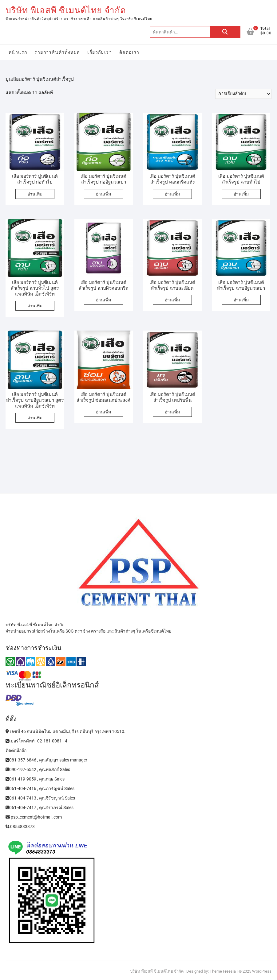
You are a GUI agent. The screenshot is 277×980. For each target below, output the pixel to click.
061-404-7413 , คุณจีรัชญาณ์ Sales (40, 798)
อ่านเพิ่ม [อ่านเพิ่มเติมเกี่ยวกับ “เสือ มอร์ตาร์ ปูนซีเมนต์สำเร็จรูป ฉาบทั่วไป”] (241, 194)
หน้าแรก (18, 52)
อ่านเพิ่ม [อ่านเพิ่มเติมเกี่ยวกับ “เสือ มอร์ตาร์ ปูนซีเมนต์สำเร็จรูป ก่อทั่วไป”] (35, 194)
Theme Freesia (223, 971)
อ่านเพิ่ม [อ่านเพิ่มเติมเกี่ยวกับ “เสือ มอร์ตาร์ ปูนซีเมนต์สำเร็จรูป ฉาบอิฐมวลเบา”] (241, 300)
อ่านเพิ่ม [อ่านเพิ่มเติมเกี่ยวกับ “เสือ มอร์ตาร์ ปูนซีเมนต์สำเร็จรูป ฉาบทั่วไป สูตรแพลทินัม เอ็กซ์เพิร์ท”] (35, 306)
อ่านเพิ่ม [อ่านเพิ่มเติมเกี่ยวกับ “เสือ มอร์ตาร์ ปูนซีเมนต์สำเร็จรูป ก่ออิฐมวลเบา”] (103, 194)
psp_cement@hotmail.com (34, 817)
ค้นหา (225, 32)
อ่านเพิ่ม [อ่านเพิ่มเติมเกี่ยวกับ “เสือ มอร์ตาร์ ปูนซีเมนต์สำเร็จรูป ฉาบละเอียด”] (172, 300)
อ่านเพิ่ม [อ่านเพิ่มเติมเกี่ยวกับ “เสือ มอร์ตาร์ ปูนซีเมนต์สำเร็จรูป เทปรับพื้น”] (172, 412)
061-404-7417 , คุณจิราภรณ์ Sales (40, 808)
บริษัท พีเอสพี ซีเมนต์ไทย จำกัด (66, 10)
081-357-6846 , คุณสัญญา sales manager (46, 760)
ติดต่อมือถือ (16, 750)
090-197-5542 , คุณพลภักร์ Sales (38, 769)
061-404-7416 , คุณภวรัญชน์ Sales (40, 788)
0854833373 (20, 827)
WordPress (262, 971)
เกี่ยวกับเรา (100, 52)
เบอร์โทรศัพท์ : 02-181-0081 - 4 (36, 741)
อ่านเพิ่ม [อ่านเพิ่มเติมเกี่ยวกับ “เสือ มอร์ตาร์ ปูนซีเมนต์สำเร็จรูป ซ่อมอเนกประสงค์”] (103, 412)
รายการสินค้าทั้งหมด (57, 52)
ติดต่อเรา (129, 52)
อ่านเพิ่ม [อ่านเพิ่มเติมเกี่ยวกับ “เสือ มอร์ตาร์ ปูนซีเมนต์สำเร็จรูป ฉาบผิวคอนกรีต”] (103, 300)
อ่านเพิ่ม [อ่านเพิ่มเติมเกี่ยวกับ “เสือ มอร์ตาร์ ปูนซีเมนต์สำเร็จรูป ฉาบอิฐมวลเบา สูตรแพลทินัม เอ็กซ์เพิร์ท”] (35, 418)
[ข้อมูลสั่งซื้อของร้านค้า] (243, 94)
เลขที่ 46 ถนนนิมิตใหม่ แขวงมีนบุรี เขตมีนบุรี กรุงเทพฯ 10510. (65, 731)
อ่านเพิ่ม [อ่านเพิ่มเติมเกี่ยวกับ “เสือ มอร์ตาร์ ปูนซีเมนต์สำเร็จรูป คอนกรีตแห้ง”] (172, 194)
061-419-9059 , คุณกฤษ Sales (35, 779)
